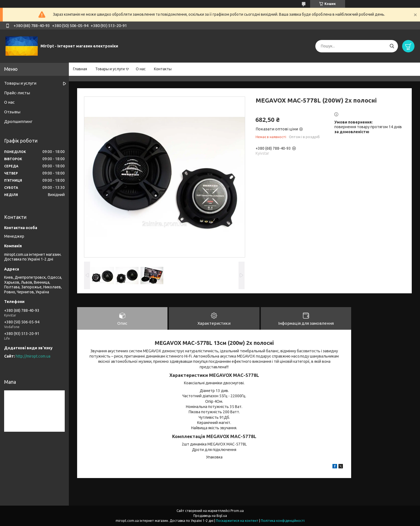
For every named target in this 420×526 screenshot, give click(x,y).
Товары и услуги (110, 69)
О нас (141, 69)
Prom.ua (237, 511)
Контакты (163, 69)
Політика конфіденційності (283, 521)
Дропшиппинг (18, 121)
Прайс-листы (17, 93)
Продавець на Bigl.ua (210, 516)
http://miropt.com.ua (33, 356)
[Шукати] (392, 46)
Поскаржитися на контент (237, 521)
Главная (80, 69)
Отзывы (12, 112)
